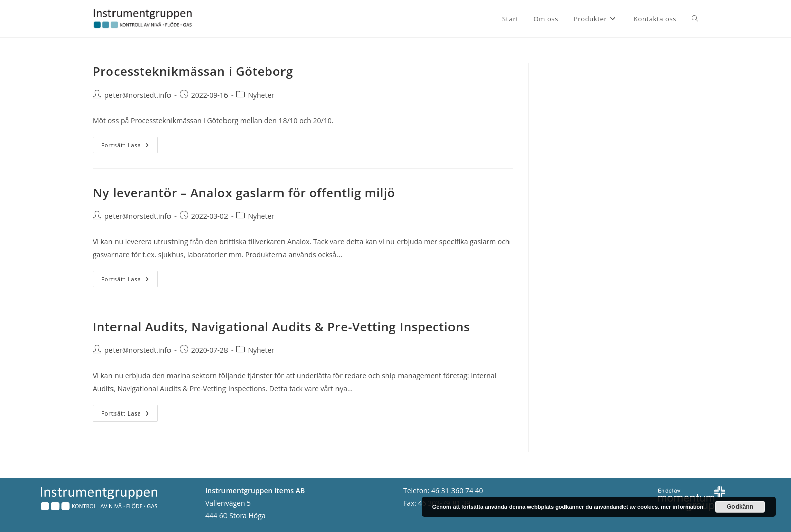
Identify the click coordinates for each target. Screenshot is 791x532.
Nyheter (261, 95)
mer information (682, 507)
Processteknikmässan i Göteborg (193, 71)
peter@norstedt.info (138, 95)
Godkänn (740, 507)
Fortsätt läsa (130, 147)
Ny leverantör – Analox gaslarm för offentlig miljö (244, 192)
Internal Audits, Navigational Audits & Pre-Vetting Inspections (281, 327)
